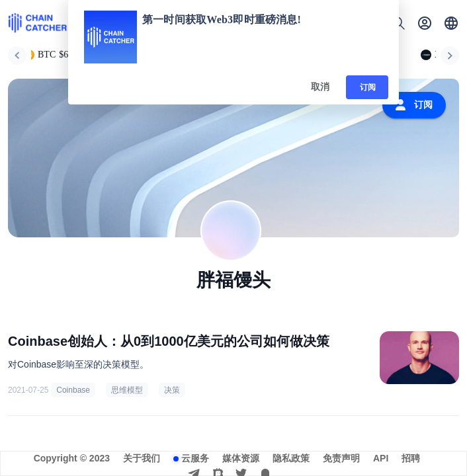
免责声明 (341, 458)
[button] (451, 23)
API (381, 458)
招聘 (411, 458)
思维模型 (127, 390)
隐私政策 (291, 458)
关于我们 (142, 458)
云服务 (195, 458)
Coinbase (73, 390)
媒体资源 (241, 458)
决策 (172, 390)
